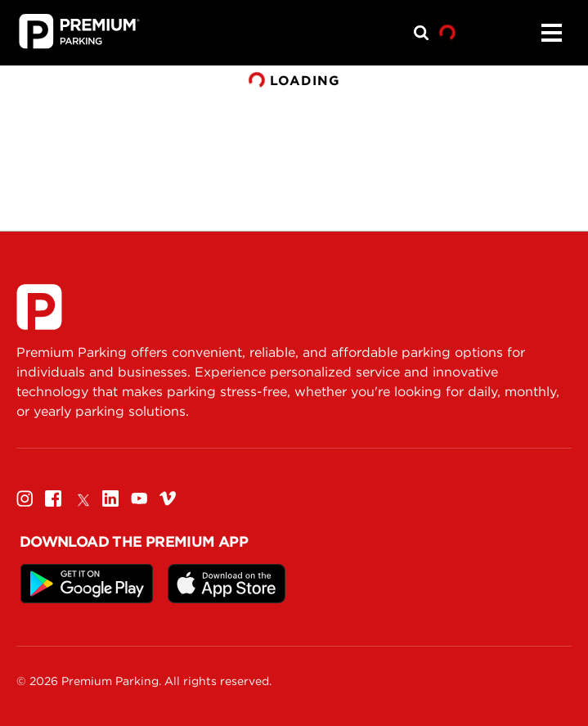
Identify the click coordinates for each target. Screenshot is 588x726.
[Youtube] (139, 498)
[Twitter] (82, 498)
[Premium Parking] (39, 307)
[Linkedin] (110, 498)
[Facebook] (53, 498)
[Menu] (551, 33)
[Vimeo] (168, 498)
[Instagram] (25, 498)
